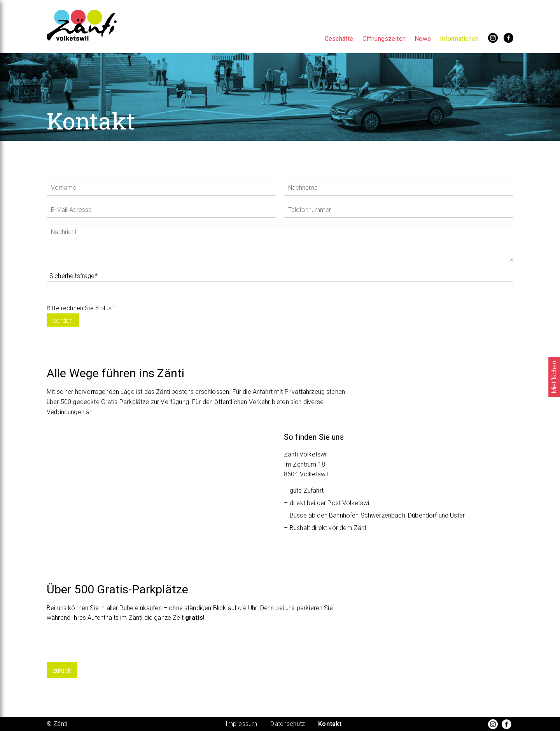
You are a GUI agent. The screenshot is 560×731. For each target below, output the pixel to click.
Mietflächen (554, 377)
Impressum (241, 724)
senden (63, 321)
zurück (62, 671)
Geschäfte (339, 39)
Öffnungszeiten (384, 39)
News (423, 39)
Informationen (459, 39)
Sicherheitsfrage (73, 276)
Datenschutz (288, 724)
